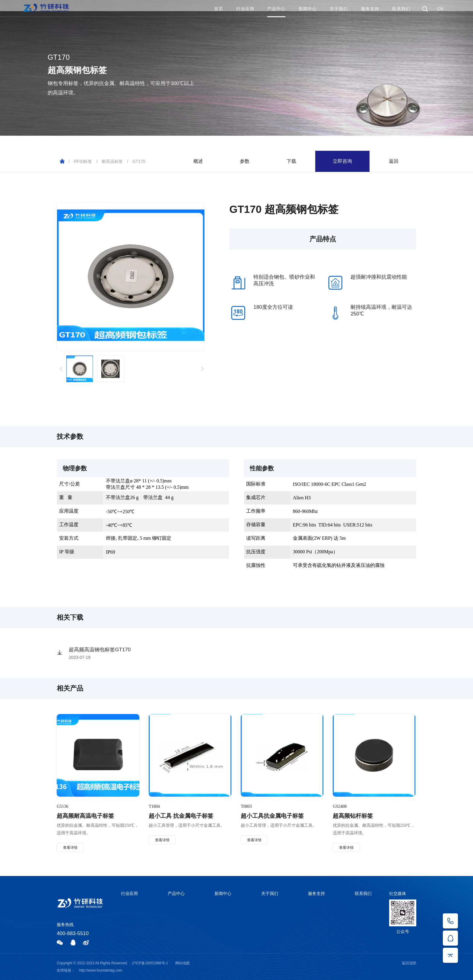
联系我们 (401, 9)
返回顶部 (409, 963)
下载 (291, 161)
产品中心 (276, 9)
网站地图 (183, 963)
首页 (219, 9)
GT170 (139, 161)
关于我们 (339, 9)
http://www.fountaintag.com (101, 970)
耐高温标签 (112, 161)
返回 (394, 161)
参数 (245, 161)
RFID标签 (83, 161)
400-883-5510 (73, 933)
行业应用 (245, 9)
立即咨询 (342, 161)
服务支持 (370, 9)
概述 (198, 161)
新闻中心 (308, 9)
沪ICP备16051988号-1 (150, 963)
